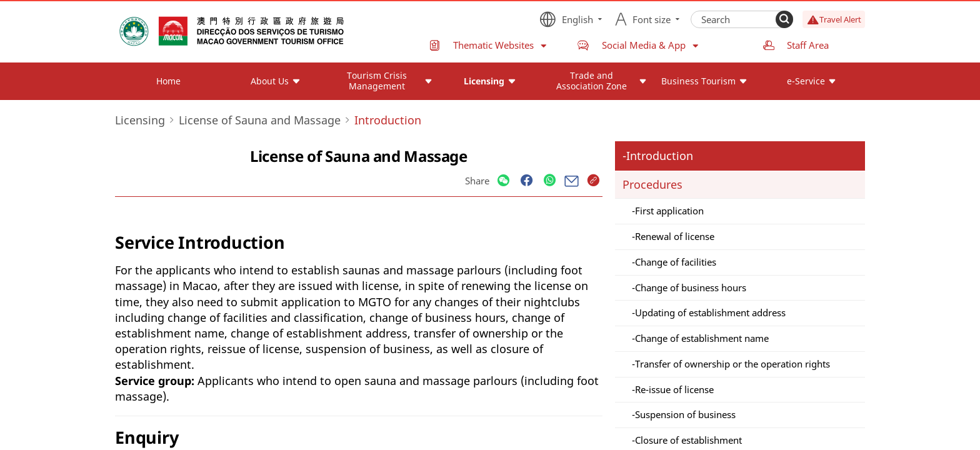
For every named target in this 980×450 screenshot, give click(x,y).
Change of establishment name (702, 338)
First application (669, 211)
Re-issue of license (674, 389)
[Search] (784, 19)
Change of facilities (676, 262)
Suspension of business (685, 414)
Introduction (660, 156)
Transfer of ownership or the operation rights (732, 364)
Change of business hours (691, 287)
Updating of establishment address (710, 312)
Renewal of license (675, 236)
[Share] (503, 181)
